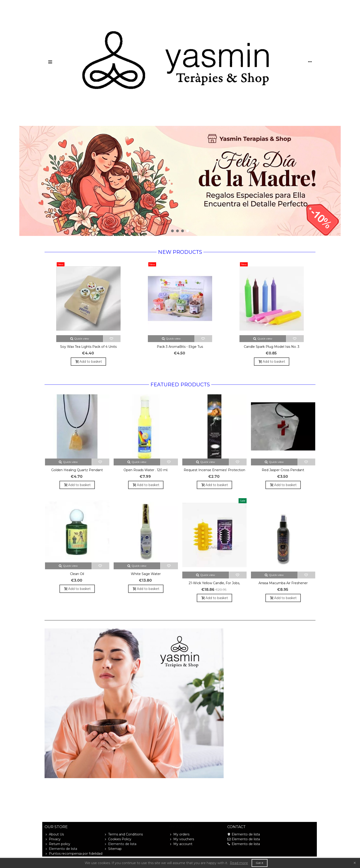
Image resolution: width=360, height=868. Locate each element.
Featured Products (180, 385)
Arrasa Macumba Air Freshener (283, 583)
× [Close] (355, 863)
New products (180, 252)
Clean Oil (77, 574)
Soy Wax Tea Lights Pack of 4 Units (88, 347)
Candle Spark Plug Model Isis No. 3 (272, 347)
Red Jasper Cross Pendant (283, 470)
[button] (172, 231)
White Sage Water (146, 574)
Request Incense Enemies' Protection (214, 470)
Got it (260, 863)
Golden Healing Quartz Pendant (77, 470)
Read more (239, 863)
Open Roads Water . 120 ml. (146, 470)
